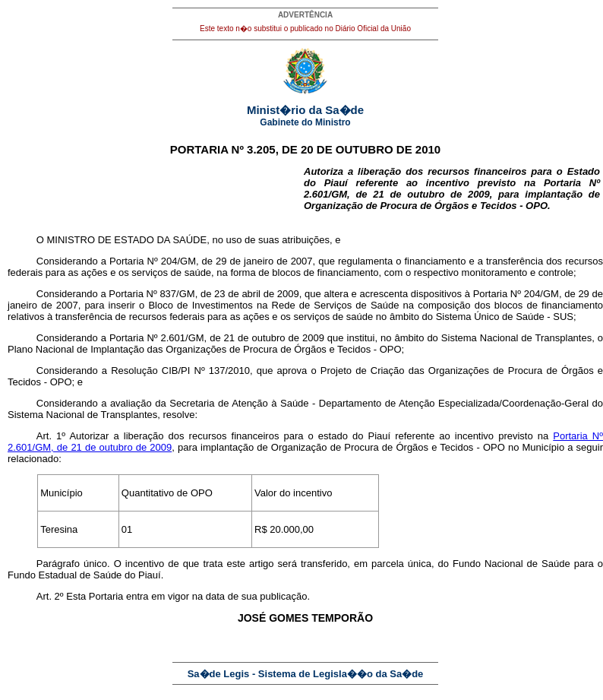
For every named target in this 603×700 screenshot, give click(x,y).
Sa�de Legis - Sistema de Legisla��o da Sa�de (306, 674)
